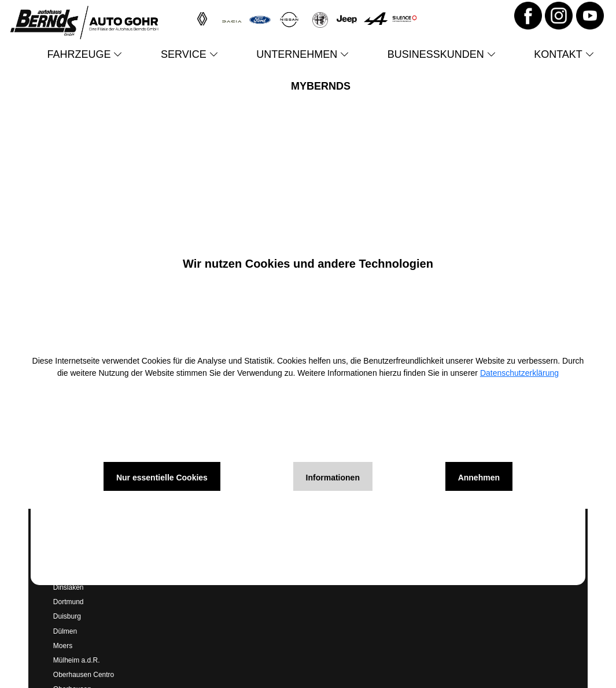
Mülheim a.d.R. (77, 660)
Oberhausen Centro (84, 675)
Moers (63, 646)
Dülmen (65, 631)
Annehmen (479, 478)
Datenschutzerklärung (519, 373)
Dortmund (69, 602)
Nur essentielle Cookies (162, 478)
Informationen (333, 478)
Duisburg (67, 616)
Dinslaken (69, 587)
